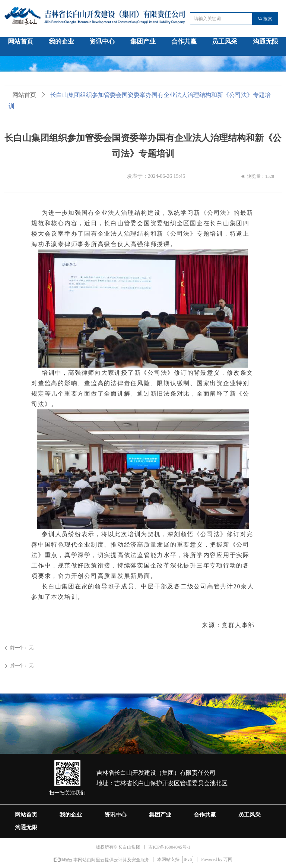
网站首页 (24, 95)
